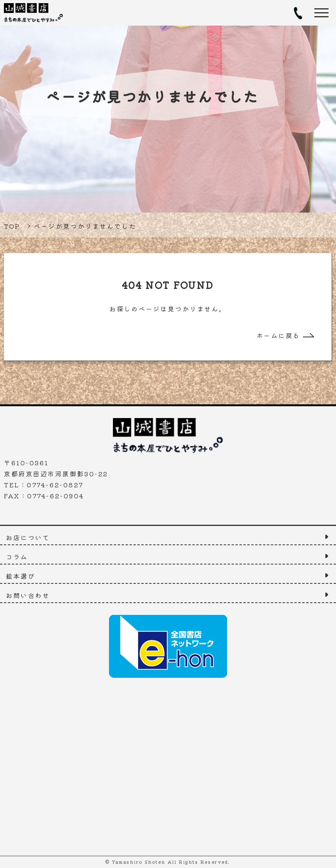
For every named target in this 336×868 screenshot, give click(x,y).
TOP (12, 226)
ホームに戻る (278, 335)
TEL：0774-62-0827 (298, 13)
